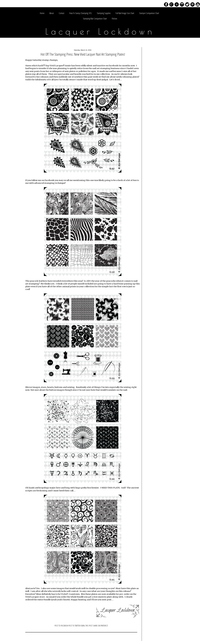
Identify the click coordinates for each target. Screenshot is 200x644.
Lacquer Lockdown (100, 31)
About (52, 13)
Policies (114, 19)
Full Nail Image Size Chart (125, 13)
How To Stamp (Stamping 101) (81, 13)
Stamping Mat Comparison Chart (95, 19)
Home (42, 13)
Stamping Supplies (104, 13)
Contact (62, 13)
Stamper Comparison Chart (149, 13)
